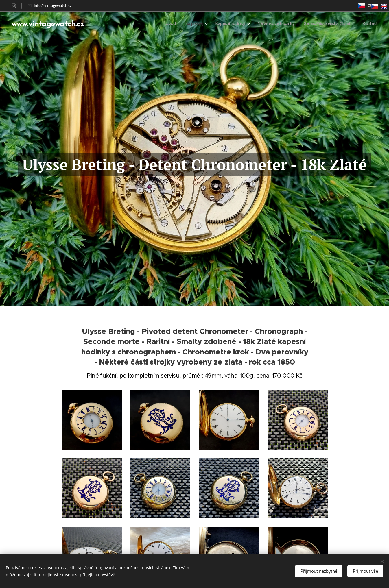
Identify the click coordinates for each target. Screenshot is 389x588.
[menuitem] (158, 23)
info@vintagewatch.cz (53, 5)
